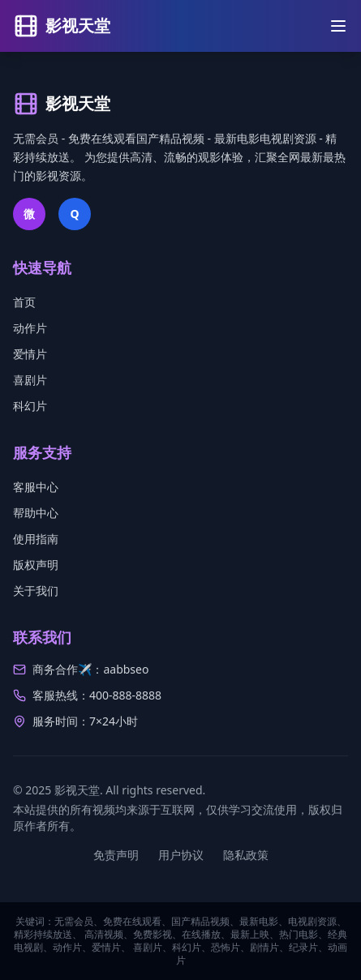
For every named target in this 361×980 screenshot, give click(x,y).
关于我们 (36, 591)
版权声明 (36, 565)
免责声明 (116, 855)
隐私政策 (246, 855)
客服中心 (36, 487)
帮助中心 (36, 513)
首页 (24, 302)
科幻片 (30, 406)
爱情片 (30, 354)
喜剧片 (30, 380)
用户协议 (181, 855)
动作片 (30, 328)
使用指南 (36, 539)
